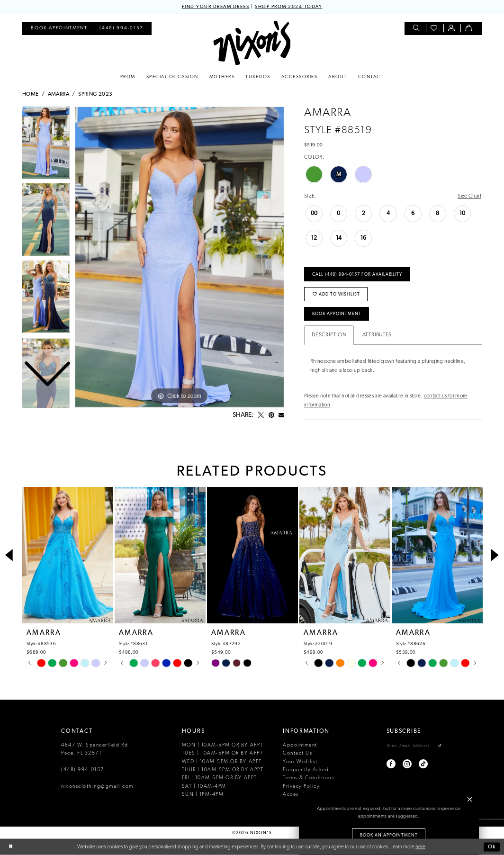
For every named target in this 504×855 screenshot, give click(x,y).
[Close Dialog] (11, 847)
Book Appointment (337, 314)
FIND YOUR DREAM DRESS (216, 7)
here (420, 846)
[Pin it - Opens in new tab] (271, 415)
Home (31, 94)
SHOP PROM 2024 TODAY (288, 7)
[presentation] (68, 556)
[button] (452, 29)
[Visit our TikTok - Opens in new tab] (424, 764)
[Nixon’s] (252, 43)
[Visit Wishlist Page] (435, 29)
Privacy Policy (301, 787)
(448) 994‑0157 (83, 770)
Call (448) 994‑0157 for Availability (357, 274)
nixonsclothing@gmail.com (97, 787)
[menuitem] (59, 29)
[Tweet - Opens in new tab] (261, 415)
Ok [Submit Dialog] (492, 846)
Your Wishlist (300, 762)
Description (329, 335)
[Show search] (417, 29)
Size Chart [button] (469, 196)
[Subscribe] (440, 746)
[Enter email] (415, 746)
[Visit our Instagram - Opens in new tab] (408, 764)
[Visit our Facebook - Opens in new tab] (391, 764)
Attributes (377, 335)
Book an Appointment (389, 835)
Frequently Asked (306, 770)
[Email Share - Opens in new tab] (281, 415)
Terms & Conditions (308, 778)
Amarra (58, 94)
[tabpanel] (180, 257)
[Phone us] (122, 29)
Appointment (300, 745)
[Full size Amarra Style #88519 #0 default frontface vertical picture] (180, 257)
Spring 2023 (95, 94)
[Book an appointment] (59, 29)
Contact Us (297, 753)
